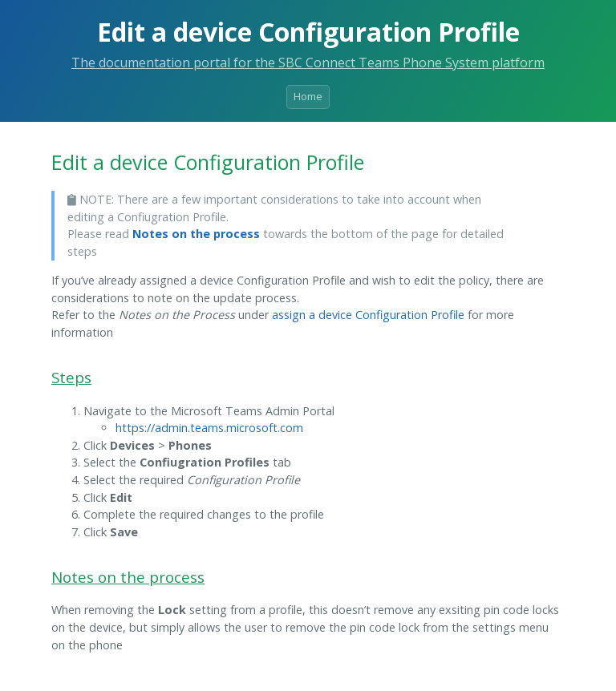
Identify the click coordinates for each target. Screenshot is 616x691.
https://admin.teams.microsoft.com (209, 428)
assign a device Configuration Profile (368, 315)
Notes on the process (196, 234)
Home (308, 96)
